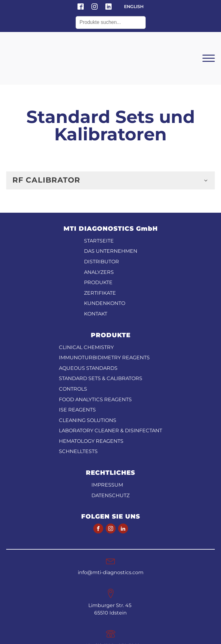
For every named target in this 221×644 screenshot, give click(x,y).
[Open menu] (209, 39)
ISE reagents (77, 371)
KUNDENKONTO (105, 264)
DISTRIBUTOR (102, 222)
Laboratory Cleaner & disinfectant (110, 391)
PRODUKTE (98, 243)
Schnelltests (78, 412)
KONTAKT (96, 275)
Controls (73, 350)
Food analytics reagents (95, 360)
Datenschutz (110, 456)
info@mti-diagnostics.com (111, 533)
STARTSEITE (99, 202)
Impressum (107, 446)
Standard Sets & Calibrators (101, 339)
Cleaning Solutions (88, 381)
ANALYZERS (99, 233)
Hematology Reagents (91, 402)
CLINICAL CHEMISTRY (86, 308)
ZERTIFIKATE (100, 254)
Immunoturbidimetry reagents (104, 318)
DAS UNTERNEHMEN (111, 212)
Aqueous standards (88, 329)
